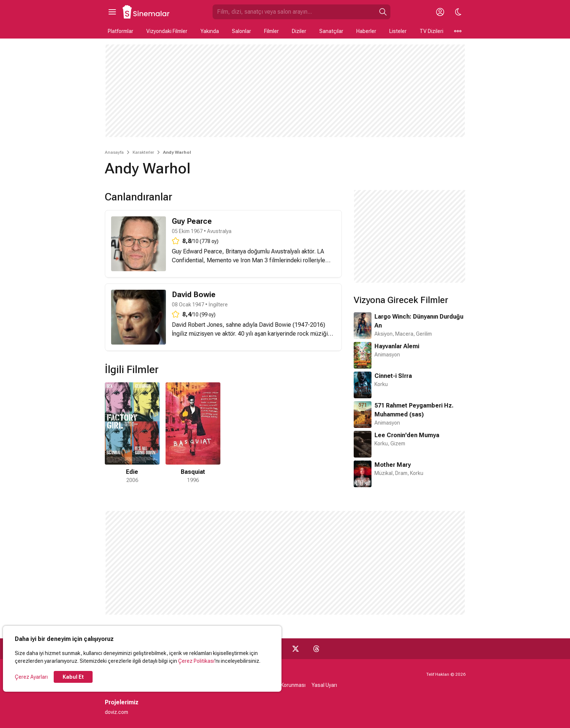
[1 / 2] (132, 433)
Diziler (299, 31)
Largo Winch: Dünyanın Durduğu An (419, 321)
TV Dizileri (431, 31)
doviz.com (116, 712)
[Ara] (383, 12)
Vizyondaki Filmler (167, 31)
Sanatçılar (331, 31)
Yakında (210, 31)
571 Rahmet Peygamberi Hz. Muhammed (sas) (414, 410)
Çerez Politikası (196, 661)
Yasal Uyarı (324, 685)
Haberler (366, 31)
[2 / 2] (193, 433)
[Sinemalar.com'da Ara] (294, 12)
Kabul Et (73, 677)
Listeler (398, 31)
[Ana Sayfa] (146, 12)
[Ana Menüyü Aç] (112, 12)
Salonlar (241, 31)
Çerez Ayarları (31, 677)
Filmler (271, 31)
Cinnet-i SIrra (393, 376)
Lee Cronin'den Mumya (407, 435)
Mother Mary (393, 465)
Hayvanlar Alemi (397, 346)
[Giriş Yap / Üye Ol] (440, 12)
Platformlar (121, 31)
